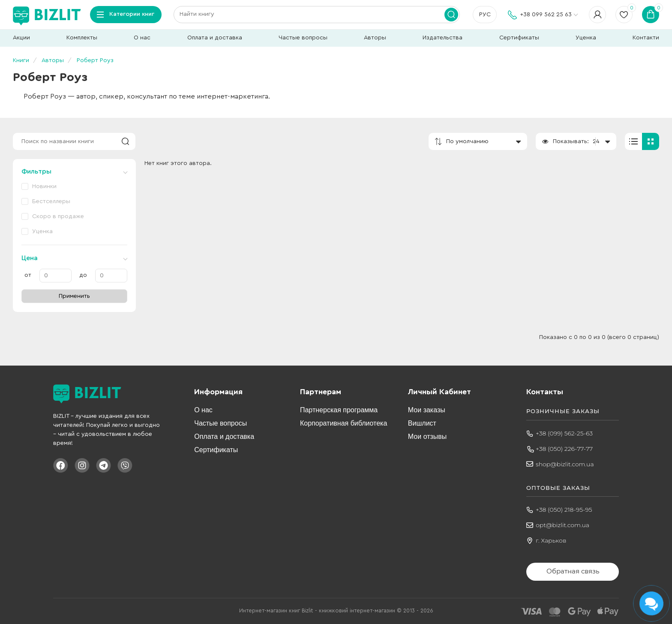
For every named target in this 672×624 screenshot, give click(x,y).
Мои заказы (427, 410)
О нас (142, 38)
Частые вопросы (303, 38)
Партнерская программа (339, 410)
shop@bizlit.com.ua (565, 464)
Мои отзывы (427, 436)
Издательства (442, 38)
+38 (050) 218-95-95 (564, 510)
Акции (21, 38)
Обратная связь (573, 571)
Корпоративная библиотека (343, 423)
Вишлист (422, 423)
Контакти (646, 38)
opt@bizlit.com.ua (562, 525)
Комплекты (82, 38)
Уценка (586, 38)
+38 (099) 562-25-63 (564, 433)
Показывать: (571, 141)
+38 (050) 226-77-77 (564, 449)
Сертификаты (519, 38)
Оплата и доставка (215, 38)
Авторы (375, 38)
